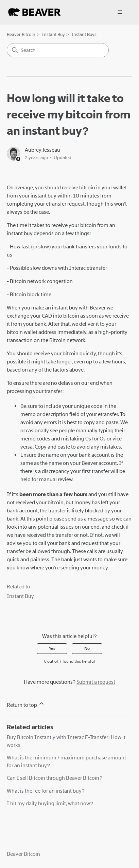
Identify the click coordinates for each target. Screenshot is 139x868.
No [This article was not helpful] (87, 648)
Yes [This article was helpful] (52, 648)
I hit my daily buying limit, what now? (50, 804)
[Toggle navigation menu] (120, 12)
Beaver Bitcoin (21, 34)
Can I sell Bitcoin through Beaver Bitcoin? (54, 778)
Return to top (26, 704)
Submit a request (96, 682)
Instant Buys (84, 34)
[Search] (58, 50)
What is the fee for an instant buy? (46, 791)
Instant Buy (53, 34)
